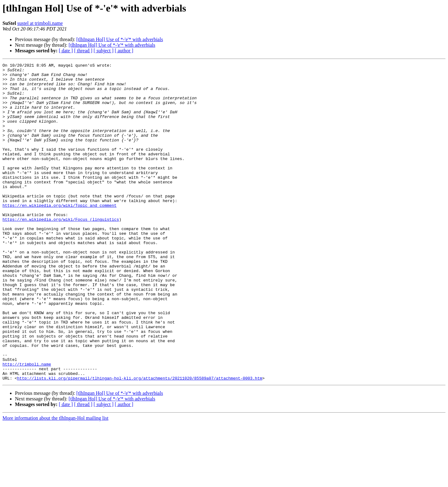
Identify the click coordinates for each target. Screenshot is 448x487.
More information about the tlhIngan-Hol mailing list (55, 482)
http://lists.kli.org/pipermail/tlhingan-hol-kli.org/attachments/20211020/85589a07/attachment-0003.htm (140, 442)
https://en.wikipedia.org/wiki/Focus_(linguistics (61, 251)
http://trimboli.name (27, 425)
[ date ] (66, 51)
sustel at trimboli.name (40, 23)
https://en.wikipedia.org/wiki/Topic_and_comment (60, 234)
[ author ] (124, 51)
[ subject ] (104, 51)
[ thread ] (83, 51)
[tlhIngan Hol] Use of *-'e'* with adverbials (120, 39)
